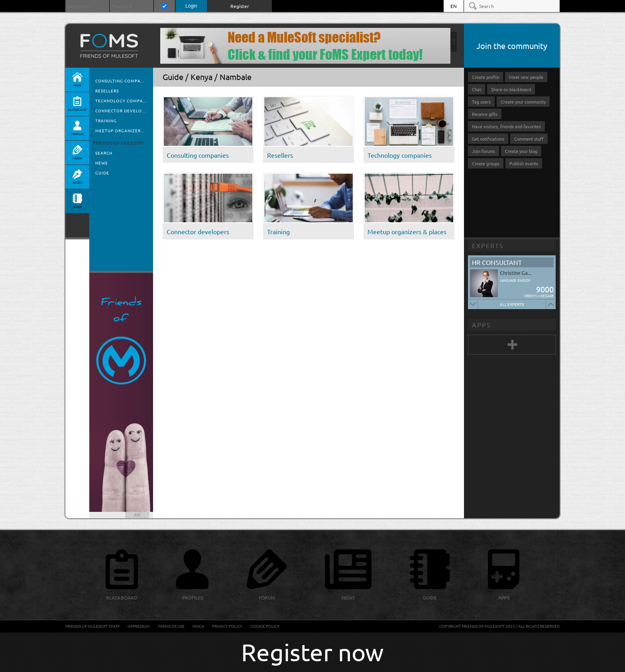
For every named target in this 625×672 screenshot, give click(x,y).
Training (106, 120)
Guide (102, 173)
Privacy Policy (227, 626)
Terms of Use (171, 626)
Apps (482, 325)
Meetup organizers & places (407, 231)
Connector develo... (120, 111)
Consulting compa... (120, 81)
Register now (312, 652)
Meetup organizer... (120, 130)
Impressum (139, 626)
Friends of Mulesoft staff (92, 626)
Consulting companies (198, 155)
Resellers (107, 91)
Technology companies (400, 155)
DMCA (198, 626)
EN (454, 6)
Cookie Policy (265, 626)
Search (104, 153)
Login (191, 6)
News (101, 163)
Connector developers (198, 231)
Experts (488, 245)
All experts (512, 304)
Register (240, 6)
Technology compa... (121, 101)
